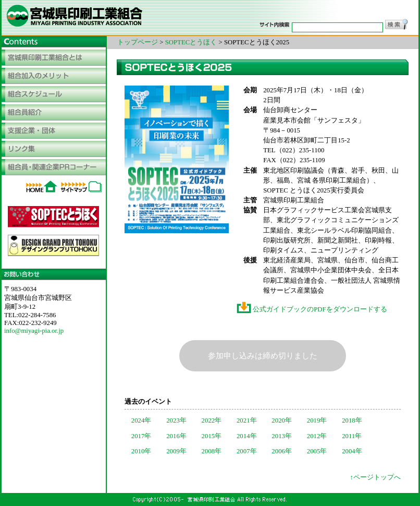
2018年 (352, 420)
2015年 (212, 436)
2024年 (141, 420)
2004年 (352, 451)
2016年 (176, 436)
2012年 (317, 436)
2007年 (247, 451)
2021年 (247, 420)
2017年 (141, 436)
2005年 (317, 451)
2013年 (282, 436)
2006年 (282, 451)
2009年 (176, 451)
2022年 (212, 420)
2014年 (247, 436)
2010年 (141, 451)
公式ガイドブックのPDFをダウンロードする (312, 309)
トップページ (138, 42)
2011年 (352, 436)
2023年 (176, 420)
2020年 (282, 420)
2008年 (212, 451)
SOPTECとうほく (191, 42)
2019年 (317, 420)
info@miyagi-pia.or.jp (34, 331)
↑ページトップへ (375, 477)
